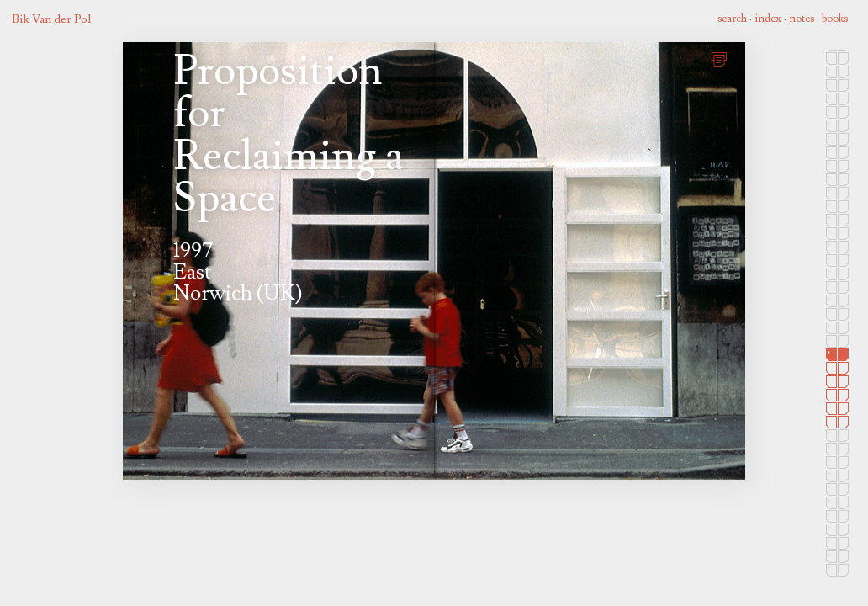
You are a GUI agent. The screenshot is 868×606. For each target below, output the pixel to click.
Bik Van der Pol (51, 19)
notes (802, 19)
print (722, 58)
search (732, 19)
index (768, 19)
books (835, 19)
